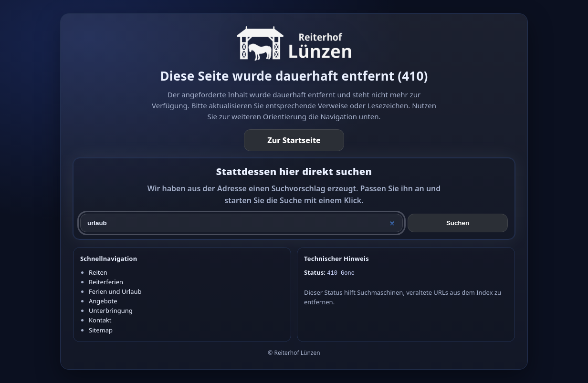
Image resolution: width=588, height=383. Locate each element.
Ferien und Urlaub (115, 291)
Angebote (103, 301)
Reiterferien (106, 282)
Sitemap (101, 330)
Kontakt (100, 320)
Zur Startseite (294, 140)
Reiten (98, 272)
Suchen (458, 223)
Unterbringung (111, 311)
